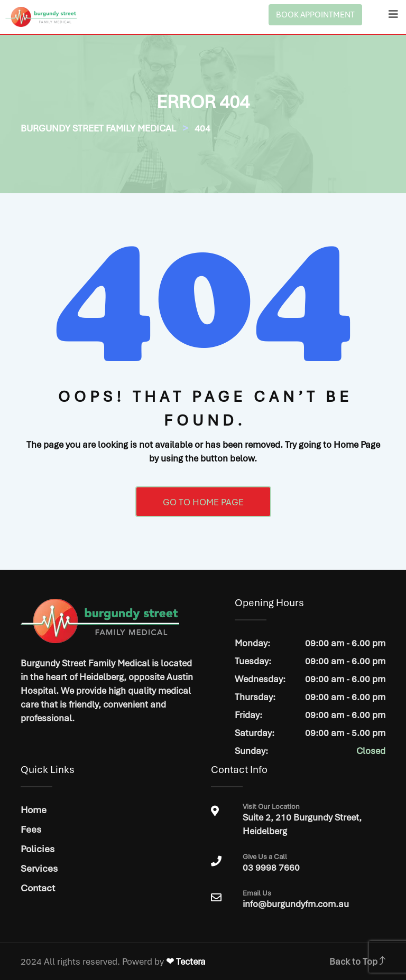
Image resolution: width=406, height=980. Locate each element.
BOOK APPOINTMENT (315, 15)
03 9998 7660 (314, 863)
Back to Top (357, 962)
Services (39, 868)
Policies (38, 849)
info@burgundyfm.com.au (296, 904)
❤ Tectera (186, 962)
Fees (31, 829)
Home (34, 810)
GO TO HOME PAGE (203, 502)
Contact (38, 888)
